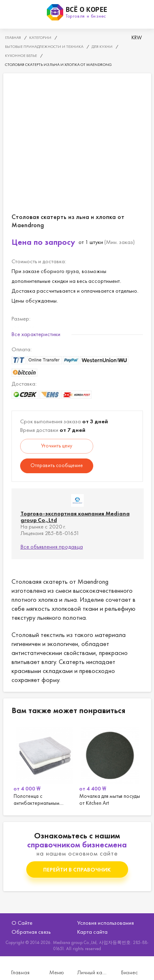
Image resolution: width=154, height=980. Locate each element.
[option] (44, 765)
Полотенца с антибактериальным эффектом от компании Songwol (44, 765)
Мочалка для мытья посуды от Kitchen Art (110, 765)
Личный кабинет (93, 972)
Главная (20, 972)
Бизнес (130, 972)
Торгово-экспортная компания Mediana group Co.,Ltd (75, 517)
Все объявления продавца (52, 546)
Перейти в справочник (77, 869)
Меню (57, 972)
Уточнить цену (57, 446)
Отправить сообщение (57, 465)
